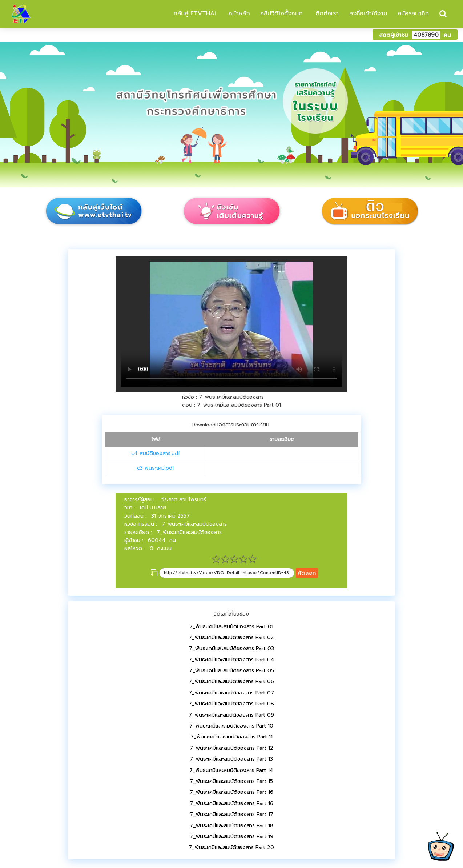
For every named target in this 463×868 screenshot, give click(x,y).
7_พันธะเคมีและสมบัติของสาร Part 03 (231, 648)
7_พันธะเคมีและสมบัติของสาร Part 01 (231, 627)
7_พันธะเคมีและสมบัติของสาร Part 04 (231, 660)
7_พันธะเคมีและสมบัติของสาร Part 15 (231, 781)
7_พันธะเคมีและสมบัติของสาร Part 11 (231, 737)
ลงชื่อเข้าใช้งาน (368, 13)
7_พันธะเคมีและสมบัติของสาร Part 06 (231, 682)
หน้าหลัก (238, 13)
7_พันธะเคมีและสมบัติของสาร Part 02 (231, 638)
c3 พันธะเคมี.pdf (156, 468)
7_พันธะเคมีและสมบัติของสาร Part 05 (231, 671)
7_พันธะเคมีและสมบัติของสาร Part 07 (231, 693)
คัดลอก (307, 573)
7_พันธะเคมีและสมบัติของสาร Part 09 (231, 715)
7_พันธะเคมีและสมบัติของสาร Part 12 (231, 748)
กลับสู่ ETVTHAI (194, 13)
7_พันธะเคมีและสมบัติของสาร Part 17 (231, 814)
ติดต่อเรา (326, 13)
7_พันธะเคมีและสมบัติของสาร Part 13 (231, 759)
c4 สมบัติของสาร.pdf (156, 453)
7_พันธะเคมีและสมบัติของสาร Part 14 (231, 770)
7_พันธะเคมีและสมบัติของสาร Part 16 (231, 792)
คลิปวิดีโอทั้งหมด (281, 13)
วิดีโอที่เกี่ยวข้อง (231, 614)
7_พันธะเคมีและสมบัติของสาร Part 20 (231, 847)
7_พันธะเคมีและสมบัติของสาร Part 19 (231, 837)
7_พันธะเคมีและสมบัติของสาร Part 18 (231, 826)
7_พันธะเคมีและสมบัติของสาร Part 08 (231, 704)
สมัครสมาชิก (413, 13)
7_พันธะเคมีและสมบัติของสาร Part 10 (231, 726)
